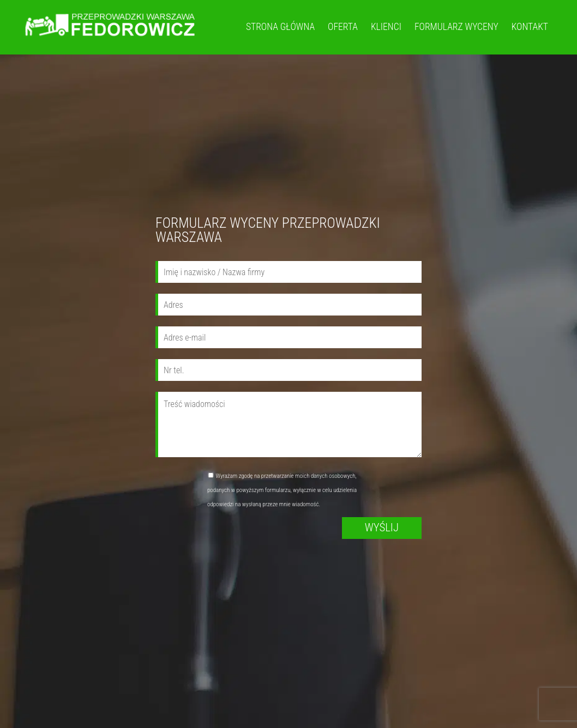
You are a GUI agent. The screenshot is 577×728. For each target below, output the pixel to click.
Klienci (386, 27)
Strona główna (280, 27)
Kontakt (530, 27)
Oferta (343, 27)
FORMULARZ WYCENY (456, 27)
